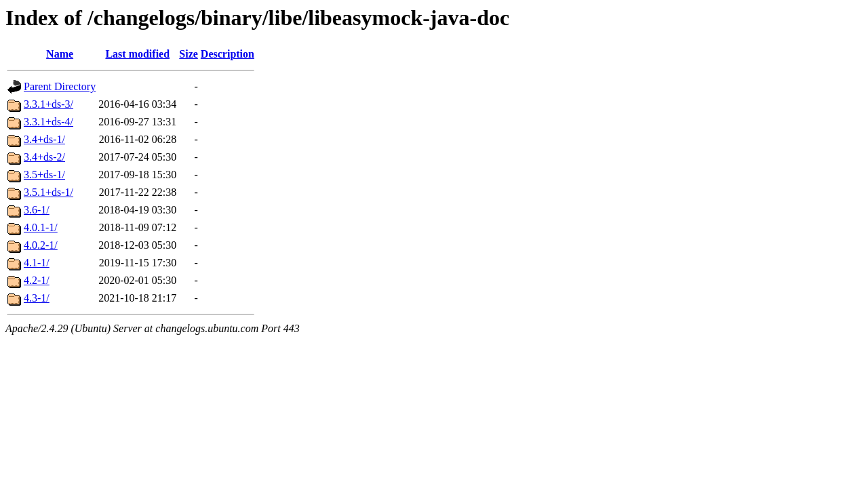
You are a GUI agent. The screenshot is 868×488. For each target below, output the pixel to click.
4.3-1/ (37, 298)
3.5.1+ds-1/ (48, 192)
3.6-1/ (37, 210)
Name (60, 54)
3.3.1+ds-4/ (48, 122)
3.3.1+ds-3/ (48, 104)
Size (189, 54)
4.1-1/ (37, 263)
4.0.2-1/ (41, 245)
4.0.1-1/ (41, 227)
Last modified (137, 54)
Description (228, 54)
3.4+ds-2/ (44, 157)
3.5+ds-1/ (44, 175)
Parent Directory (60, 86)
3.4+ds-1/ (44, 139)
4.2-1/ (37, 280)
